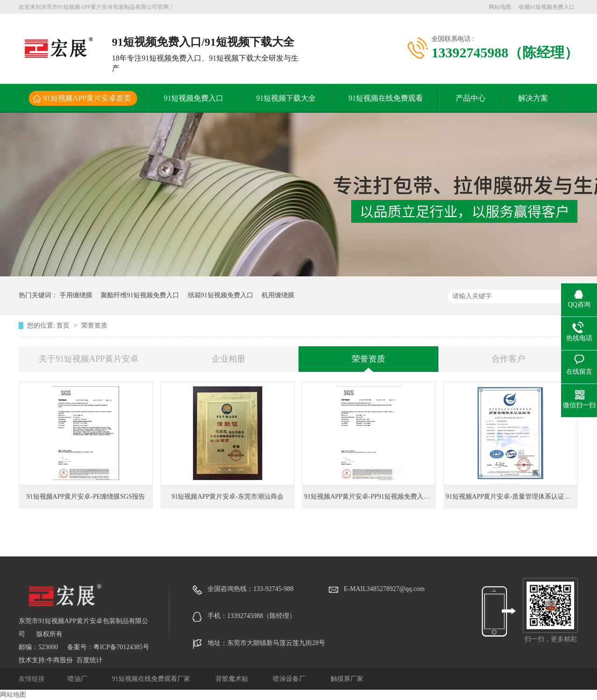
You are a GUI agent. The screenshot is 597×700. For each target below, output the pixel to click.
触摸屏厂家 (347, 679)
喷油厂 (78, 679)
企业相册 (229, 359)
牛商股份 (60, 660)
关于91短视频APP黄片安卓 (88, 359)
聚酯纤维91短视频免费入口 (140, 295)
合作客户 (508, 359)
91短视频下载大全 (286, 98)
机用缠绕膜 (278, 295)
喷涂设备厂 (290, 679)
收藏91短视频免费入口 (547, 7)
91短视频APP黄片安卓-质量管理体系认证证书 (512, 497)
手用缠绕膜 (76, 295)
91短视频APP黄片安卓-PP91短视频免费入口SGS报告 (380, 497)
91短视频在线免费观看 (386, 98)
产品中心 (471, 98)
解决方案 (533, 98)
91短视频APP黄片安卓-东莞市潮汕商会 (227, 497)
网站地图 (500, 7)
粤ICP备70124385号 (121, 647)
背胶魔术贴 (233, 679)
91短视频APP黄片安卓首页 (87, 98)
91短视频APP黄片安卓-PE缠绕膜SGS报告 (86, 497)
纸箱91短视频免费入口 (221, 295)
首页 (64, 326)
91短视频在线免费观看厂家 (152, 679)
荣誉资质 (94, 326)
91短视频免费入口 (194, 98)
